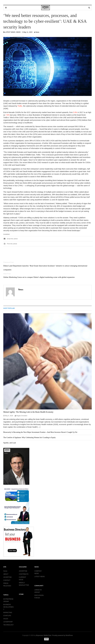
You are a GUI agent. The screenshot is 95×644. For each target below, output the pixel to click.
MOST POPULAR (9, 308)
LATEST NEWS (10, 32)
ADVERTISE (7, 577)
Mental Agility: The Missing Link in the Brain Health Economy (28, 412)
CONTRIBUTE (24, 574)
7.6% (8, 115)
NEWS (18, 32)
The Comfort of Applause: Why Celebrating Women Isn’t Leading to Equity (30, 437)
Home (5, 571)
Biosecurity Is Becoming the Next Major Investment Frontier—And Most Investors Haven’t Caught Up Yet (40, 432)
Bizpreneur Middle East (44, 635)
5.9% (75, 112)
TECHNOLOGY (8, 625)
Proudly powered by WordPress (63, 635)
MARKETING (8, 613)
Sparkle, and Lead (10, 443)
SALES (6, 619)
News (37, 32)
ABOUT (6, 574)
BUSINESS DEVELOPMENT (8, 607)
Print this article (10, 244)
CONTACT (7, 580)
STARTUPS (7, 616)
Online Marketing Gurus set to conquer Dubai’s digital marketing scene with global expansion (39, 277)
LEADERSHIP (8, 622)
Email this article (10, 239)
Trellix (20, 106)
